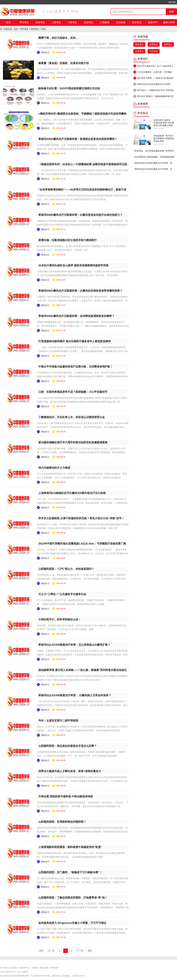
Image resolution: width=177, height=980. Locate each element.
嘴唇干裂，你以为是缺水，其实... (58, 38)
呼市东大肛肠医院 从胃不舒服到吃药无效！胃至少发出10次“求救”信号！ (81, 518)
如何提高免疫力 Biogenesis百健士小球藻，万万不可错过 (72, 923)
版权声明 (24, 968)
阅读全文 (45, 52)
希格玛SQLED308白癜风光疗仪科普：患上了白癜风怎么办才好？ (153, 85)
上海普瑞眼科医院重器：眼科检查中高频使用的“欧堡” (70, 847)
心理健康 (105, 22)
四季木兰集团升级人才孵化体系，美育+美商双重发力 (70, 771)
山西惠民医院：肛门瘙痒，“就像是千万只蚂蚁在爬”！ (70, 872)
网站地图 (172, 2)
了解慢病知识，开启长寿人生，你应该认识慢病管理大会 (72, 417)
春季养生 (35, 29)
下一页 (80, 951)
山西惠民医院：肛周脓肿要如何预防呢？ (62, 822)
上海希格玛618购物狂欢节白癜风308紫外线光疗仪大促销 (72, 493)
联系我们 (14, 968)
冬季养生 (139, 51)
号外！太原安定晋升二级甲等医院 (58, 721)
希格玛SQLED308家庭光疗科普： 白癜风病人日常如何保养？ (75, 695)
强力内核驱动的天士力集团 (54, 468)
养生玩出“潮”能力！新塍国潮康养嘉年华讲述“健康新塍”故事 (153, 97)
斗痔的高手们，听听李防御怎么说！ (60, 619)
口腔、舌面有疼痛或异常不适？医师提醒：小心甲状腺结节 (73, 392)
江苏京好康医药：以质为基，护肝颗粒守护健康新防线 (153, 73)
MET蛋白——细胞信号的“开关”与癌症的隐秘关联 (154, 91)
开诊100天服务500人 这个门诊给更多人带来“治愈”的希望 (153, 67)
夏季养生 (154, 45)
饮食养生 (40, 22)
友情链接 (54, 968)
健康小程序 (169, 22)
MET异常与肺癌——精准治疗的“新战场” (154, 78)
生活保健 (121, 22)
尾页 (90, 951)
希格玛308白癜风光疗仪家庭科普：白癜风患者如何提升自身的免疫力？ (80, 215)
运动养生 (88, 22)
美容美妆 (137, 22)
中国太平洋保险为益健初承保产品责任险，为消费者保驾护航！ (76, 367)
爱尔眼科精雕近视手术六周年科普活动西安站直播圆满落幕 (73, 442)
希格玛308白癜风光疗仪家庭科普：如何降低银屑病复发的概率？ (76, 316)
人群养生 (56, 22)
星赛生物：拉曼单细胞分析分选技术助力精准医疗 (68, 240)
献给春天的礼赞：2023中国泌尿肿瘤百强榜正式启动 (69, 88)
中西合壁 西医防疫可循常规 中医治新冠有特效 (66, 796)
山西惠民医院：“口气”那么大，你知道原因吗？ (66, 569)
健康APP (153, 22)
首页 (8, 22)
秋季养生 (168, 45)
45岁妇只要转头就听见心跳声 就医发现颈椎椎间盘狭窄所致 (73, 265)
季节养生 (24, 22)
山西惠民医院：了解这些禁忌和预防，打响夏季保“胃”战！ (73, 898)
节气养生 (154, 51)
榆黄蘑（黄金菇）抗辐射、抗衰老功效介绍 (64, 63)
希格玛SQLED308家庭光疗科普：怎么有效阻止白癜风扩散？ (74, 645)
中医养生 (72, 22)
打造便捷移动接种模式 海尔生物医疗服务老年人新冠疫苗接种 (75, 341)
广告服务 (34, 968)
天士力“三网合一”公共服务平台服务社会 (62, 594)
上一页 (51, 951)
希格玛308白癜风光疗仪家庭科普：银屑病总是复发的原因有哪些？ (78, 139)
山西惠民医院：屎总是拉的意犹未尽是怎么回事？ (68, 746)
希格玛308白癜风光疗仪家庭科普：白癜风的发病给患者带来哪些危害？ (80, 291)
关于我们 (4, 968)
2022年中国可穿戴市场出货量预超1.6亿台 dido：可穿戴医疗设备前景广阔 (82, 544)
